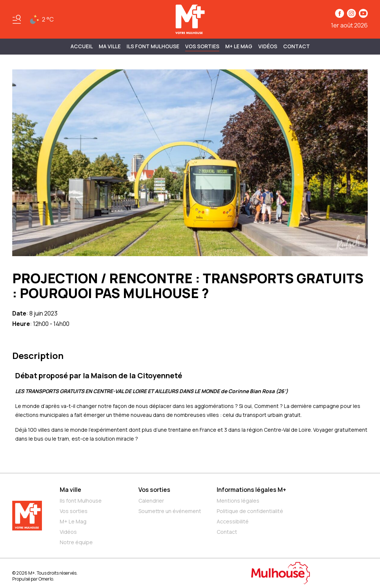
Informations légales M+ (251, 490)
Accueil (82, 46)
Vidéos (268, 46)
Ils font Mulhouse (81, 501)
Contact (297, 46)
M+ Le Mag (239, 46)
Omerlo (46, 579)
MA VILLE (110, 46)
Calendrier (151, 501)
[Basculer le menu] (17, 19)
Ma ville (71, 490)
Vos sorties (202, 46)
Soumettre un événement (170, 511)
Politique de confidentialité (250, 511)
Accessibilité (233, 521)
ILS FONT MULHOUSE (153, 46)
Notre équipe (76, 542)
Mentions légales (238, 501)
